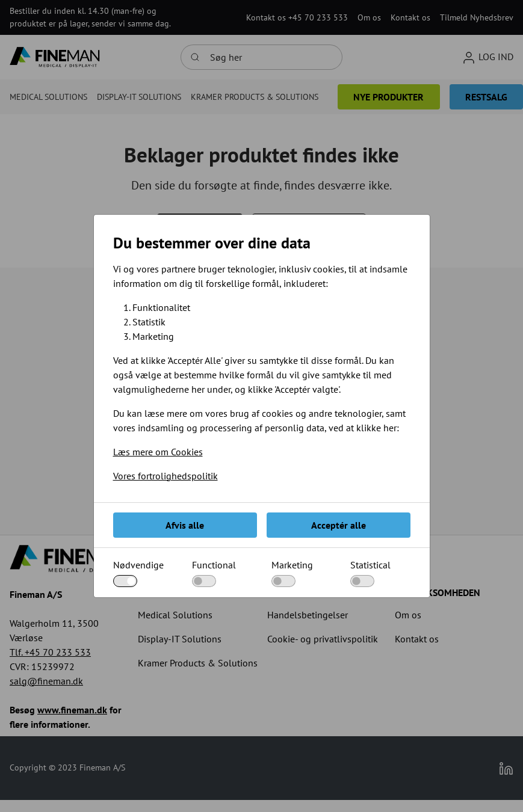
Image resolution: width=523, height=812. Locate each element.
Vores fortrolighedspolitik (166, 476)
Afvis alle (185, 525)
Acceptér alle (339, 525)
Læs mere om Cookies (158, 452)
